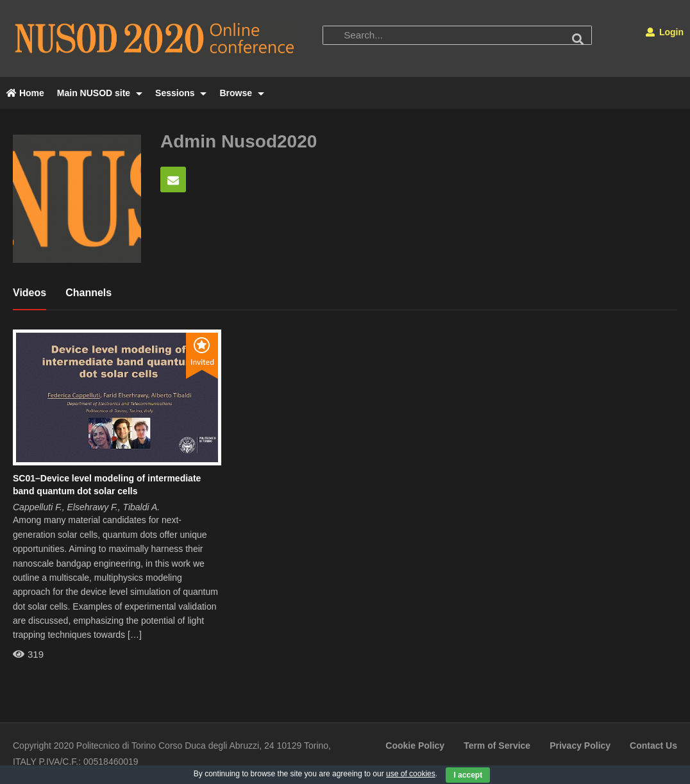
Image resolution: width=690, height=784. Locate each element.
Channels (88, 293)
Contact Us (653, 746)
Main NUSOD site (100, 93)
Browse (241, 93)
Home (25, 93)
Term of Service (497, 746)
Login (665, 32)
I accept (468, 775)
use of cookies (411, 774)
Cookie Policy (415, 746)
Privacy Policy (580, 746)
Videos (29, 293)
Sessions (181, 93)
